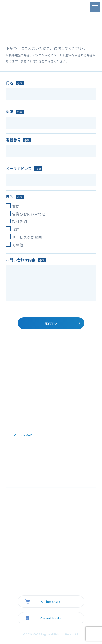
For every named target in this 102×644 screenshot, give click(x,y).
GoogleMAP (23, 435)
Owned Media (51, 618)
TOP (18, 481)
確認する (51, 323)
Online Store (51, 601)
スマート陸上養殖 (36, 519)
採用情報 (21, 558)
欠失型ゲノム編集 (36, 506)
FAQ (17, 571)
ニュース (21, 545)
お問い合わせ (24, 584)
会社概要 (21, 532)
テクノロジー (24, 494)
